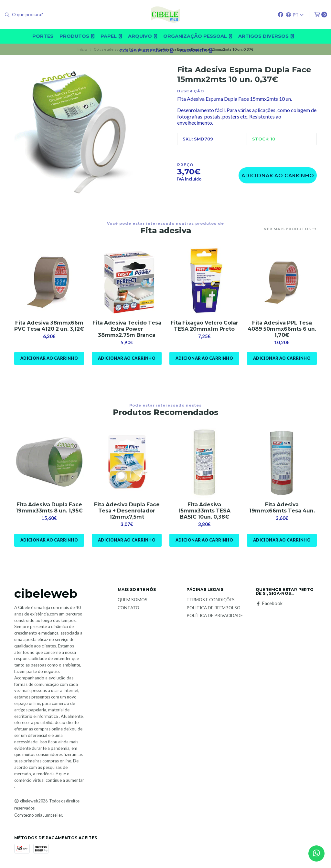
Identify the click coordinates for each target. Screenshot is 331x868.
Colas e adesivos (146, 51)
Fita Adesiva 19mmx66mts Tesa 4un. (282, 508)
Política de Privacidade (215, 616)
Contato (128, 608)
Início (82, 49)
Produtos (77, 36)
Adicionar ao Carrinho (278, 175)
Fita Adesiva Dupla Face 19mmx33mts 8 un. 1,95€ (49, 508)
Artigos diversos (266, 36)
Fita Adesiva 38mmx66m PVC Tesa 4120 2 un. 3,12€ (49, 329)
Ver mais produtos (290, 229)
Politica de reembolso (214, 608)
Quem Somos (133, 600)
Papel (111, 36)
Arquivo (143, 36)
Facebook (269, 604)
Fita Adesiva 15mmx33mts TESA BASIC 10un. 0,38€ (204, 511)
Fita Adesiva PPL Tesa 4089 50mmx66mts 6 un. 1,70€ (282, 329)
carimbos (196, 51)
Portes (43, 36)
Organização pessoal (198, 36)
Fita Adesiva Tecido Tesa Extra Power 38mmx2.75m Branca (127, 329)
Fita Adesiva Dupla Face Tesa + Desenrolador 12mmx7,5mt (127, 511)
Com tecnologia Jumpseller (38, 816)
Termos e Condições (211, 600)
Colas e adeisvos (108, 49)
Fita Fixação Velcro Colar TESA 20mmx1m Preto (204, 326)
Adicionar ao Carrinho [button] (49, 358)
